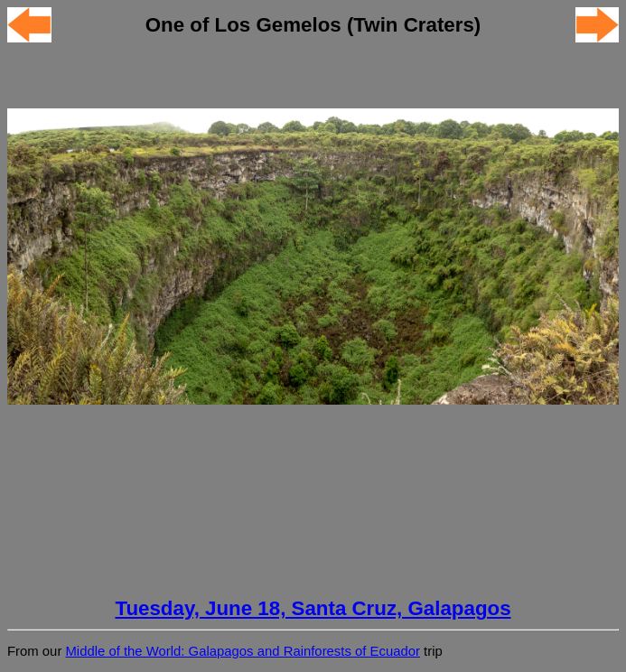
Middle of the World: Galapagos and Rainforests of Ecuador (242, 651)
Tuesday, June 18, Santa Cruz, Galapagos (313, 608)
